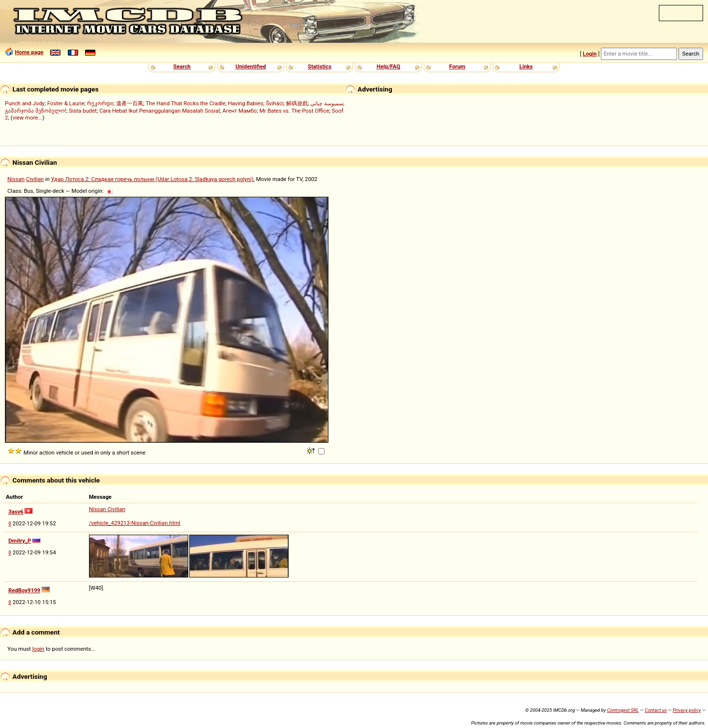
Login (590, 54)
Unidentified (251, 66)
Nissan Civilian (107, 509)
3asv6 (16, 512)
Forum (457, 66)
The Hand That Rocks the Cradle (185, 103)
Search (182, 66)
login (39, 649)
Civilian (35, 179)
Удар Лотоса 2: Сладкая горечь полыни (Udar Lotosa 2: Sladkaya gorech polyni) (152, 179)
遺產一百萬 (130, 103)
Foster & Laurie (66, 103)
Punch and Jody (25, 103)
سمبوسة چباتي (327, 103)
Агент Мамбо (239, 111)
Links (526, 66)
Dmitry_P (20, 541)
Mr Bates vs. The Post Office (294, 111)
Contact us (656, 710)
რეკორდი (100, 103)
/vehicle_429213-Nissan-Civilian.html (135, 523)
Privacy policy (687, 710)
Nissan (16, 179)
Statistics (320, 66)
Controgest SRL (623, 710)
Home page (29, 52)
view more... (27, 118)
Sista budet (83, 111)
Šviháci (275, 103)
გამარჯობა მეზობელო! (36, 111)
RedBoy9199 (24, 590)
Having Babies (245, 103)
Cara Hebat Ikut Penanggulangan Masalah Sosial (160, 111)
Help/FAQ (388, 66)
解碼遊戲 (297, 103)
